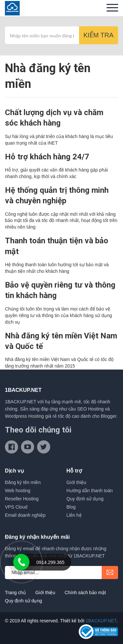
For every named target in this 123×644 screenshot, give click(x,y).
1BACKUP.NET (101, 621)
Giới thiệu (77, 482)
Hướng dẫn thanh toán (90, 491)
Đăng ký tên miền (23, 482)
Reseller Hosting (22, 499)
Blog (71, 507)
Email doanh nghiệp (25, 515)
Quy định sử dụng (85, 499)
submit (110, 573)
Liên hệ (74, 515)
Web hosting (18, 491)
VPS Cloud (16, 507)
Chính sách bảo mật (85, 593)
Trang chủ (15, 593)
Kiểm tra (98, 35)
